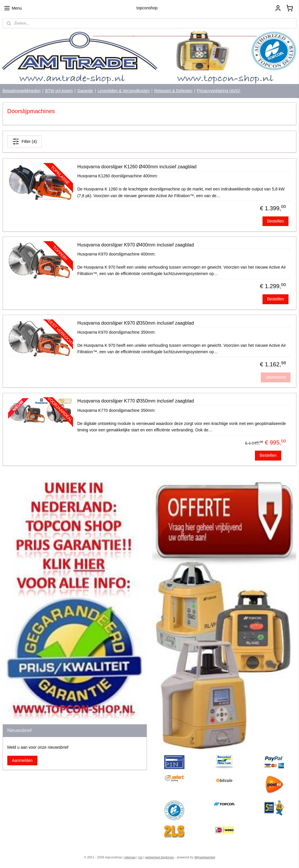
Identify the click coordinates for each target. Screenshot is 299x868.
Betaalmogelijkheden (22, 91)
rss (140, 857)
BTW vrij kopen (59, 91)
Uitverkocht (276, 377)
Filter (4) (25, 142)
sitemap (130, 857)
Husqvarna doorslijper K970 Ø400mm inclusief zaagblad (136, 245)
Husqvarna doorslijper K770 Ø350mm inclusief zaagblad (136, 401)
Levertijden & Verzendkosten (124, 91)
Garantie (85, 91)
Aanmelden (22, 760)
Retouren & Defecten (173, 91)
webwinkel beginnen (160, 857)
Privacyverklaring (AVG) (219, 91)
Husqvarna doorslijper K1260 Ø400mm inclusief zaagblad (137, 167)
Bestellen (276, 221)
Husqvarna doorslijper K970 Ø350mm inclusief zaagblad (136, 323)
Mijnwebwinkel (205, 857)
